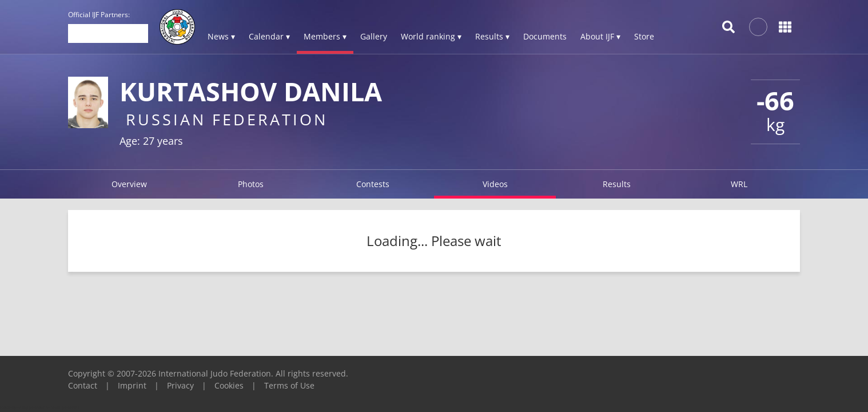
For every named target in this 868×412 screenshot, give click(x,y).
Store (644, 36)
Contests (373, 184)
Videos (495, 184)
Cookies (229, 385)
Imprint (132, 385)
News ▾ (221, 36)
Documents (545, 36)
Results (617, 184)
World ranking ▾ (431, 36)
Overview (129, 184)
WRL (739, 184)
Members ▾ (325, 36)
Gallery (374, 36)
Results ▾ (492, 36)
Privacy (180, 385)
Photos (251, 184)
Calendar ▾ (269, 36)
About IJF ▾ (600, 36)
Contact (83, 385)
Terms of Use (289, 385)
